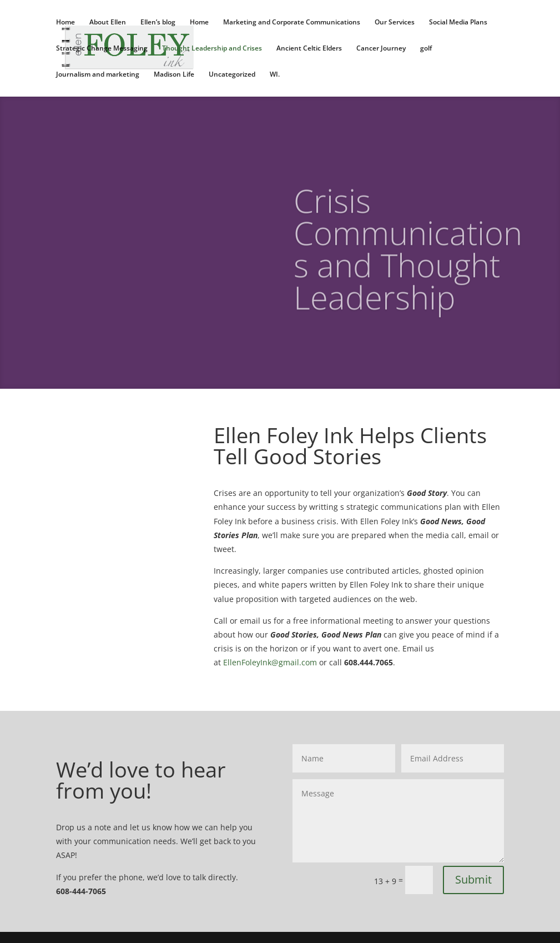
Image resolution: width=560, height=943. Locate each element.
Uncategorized (232, 75)
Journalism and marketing (98, 75)
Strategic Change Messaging (102, 49)
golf (426, 49)
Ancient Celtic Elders (309, 49)
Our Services (395, 22)
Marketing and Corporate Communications (292, 22)
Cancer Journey (381, 49)
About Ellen (108, 22)
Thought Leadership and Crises (212, 49)
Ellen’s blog (158, 22)
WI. (275, 75)
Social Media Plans (458, 22)
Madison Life (174, 75)
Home (65, 22)
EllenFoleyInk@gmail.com (270, 662)
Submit (473, 879)
